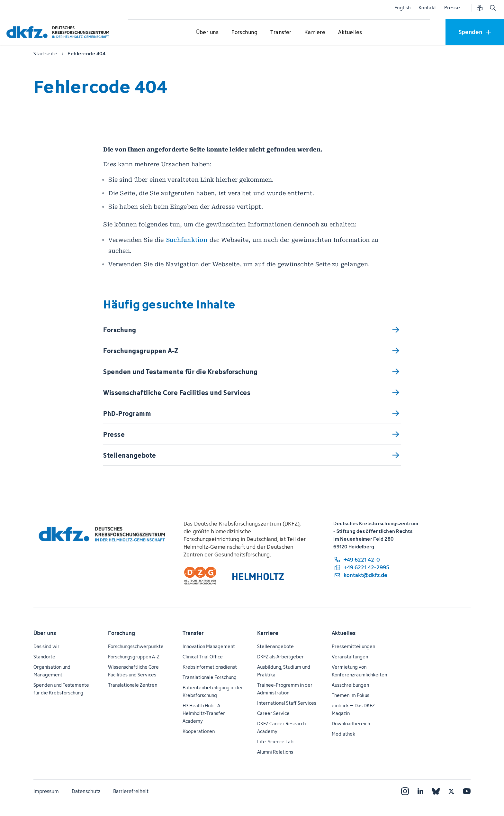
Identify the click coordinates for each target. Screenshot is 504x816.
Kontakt (428, 8)
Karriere (268, 633)
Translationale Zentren (133, 685)
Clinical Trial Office (203, 657)
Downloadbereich (351, 724)
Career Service (273, 713)
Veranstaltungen (350, 657)
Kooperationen (199, 731)
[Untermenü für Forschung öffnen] (245, 32)
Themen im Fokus (351, 695)
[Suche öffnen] (492, 8)
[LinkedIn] (420, 791)
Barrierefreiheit (131, 791)
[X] (451, 791)
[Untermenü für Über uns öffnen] (207, 32)
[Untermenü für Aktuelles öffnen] (350, 32)
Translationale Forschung (210, 677)
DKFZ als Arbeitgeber (280, 657)
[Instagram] (405, 791)
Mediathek (343, 734)
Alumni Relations (275, 752)
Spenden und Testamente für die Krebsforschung (61, 689)
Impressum (46, 791)
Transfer (193, 633)
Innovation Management (209, 646)
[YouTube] (467, 791)
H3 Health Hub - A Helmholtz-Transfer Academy (204, 713)
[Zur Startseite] (59, 32)
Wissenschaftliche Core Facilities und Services (133, 671)
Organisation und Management (52, 671)
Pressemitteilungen (353, 646)
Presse (452, 8)
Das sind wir (46, 646)
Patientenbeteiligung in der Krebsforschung (213, 691)
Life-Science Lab (275, 742)
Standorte (44, 657)
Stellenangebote (275, 646)
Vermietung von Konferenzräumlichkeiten (359, 671)
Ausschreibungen (350, 685)
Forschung (122, 633)
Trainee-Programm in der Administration (285, 689)
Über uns (45, 633)
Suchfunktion (187, 240)
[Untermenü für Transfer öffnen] (281, 32)
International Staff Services (287, 703)
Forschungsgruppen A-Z (134, 657)
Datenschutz (86, 791)
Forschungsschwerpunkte (136, 646)
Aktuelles (344, 633)
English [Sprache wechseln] (403, 8)
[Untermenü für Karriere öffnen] (315, 32)
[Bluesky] (436, 791)
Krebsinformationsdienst (210, 667)
